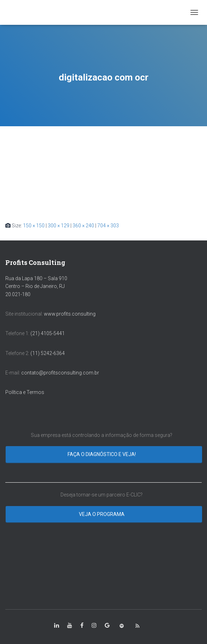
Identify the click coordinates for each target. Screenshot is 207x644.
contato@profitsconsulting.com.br (60, 373)
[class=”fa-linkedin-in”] (57, 626)
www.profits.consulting (70, 314)
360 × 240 (83, 226)
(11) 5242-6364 (48, 353)
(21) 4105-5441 (48, 333)
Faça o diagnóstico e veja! (102, 454)
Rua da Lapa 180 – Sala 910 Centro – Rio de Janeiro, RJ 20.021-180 (36, 286)
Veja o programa (102, 514)
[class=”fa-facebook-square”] (82, 626)
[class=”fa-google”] (107, 626)
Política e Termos (25, 392)
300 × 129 (59, 226)
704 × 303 (108, 226)
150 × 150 (34, 226)
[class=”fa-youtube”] (70, 626)
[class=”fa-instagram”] (94, 626)
